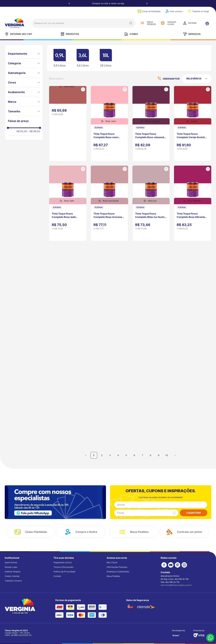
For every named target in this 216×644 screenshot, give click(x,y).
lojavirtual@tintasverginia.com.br (176, 585)
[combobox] (84, 23)
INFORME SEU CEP (18, 34)
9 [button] (159, 459)
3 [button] (110, 459)
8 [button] (150, 459)
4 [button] (118, 459)
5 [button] (126, 459)
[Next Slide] (147, 3)
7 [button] (142, 459)
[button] (24, 54)
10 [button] (167, 459)
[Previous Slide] (69, 3)
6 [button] (134, 459)
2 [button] (102, 459)
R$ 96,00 (34, 131)
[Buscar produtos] (131, 23)
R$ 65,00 (22, 131)
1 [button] (94, 459)
